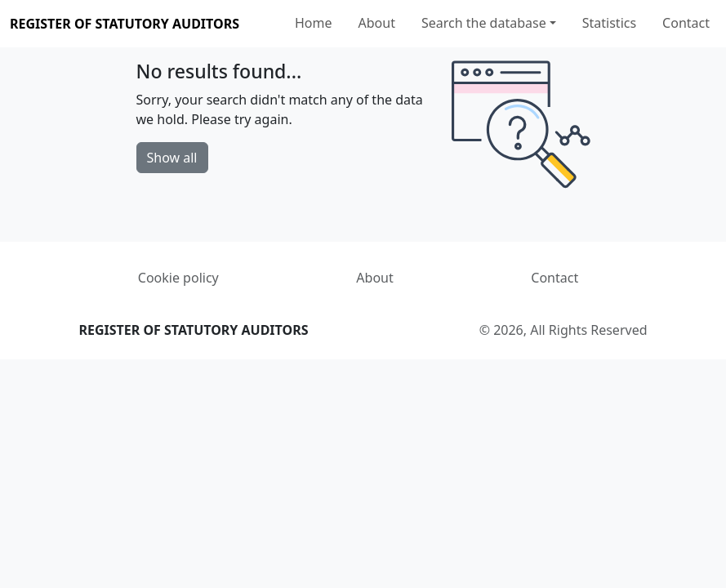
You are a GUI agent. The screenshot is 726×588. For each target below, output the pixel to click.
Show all (172, 158)
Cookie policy (178, 278)
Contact (686, 23)
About (377, 23)
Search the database (484, 23)
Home (314, 23)
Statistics (609, 23)
